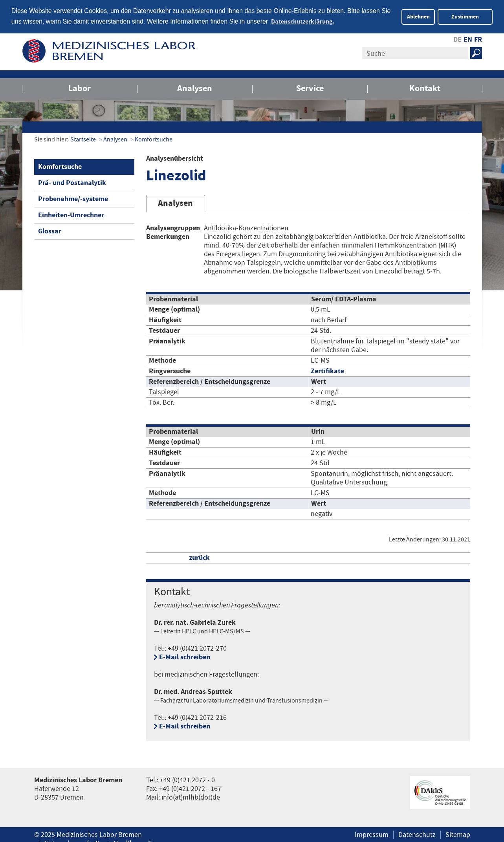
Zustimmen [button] (465, 17)
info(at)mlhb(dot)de (191, 797)
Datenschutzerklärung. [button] (303, 22)
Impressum (372, 834)
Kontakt (425, 88)
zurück (199, 557)
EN (468, 39)
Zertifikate (327, 370)
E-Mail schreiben (185, 657)
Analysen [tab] (175, 203)
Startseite (83, 139)
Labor (80, 88)
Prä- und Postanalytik (72, 182)
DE (457, 39)
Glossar (50, 230)
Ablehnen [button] (418, 17)
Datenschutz (417, 834)
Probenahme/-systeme (73, 198)
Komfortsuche (154, 139)
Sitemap (458, 834)
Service (310, 88)
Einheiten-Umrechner (71, 214)
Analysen (195, 88)
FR (478, 39)
